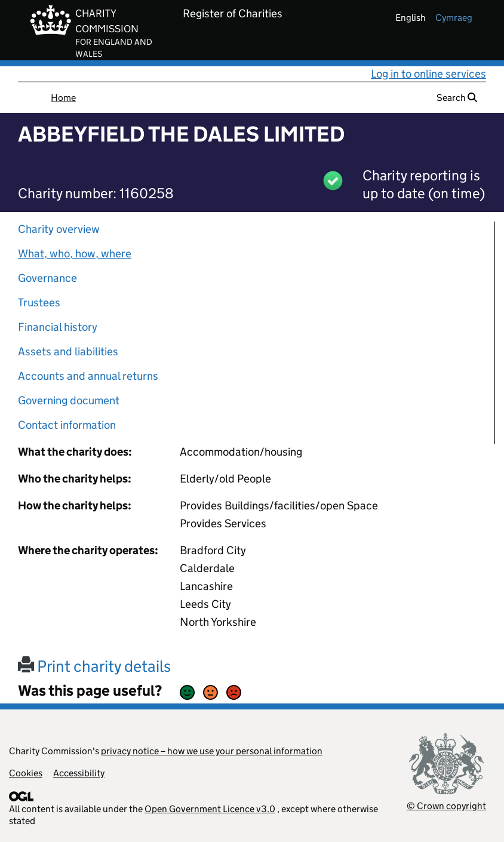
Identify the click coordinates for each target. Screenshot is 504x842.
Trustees (39, 302)
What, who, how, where (75, 253)
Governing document (69, 400)
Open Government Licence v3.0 (210, 809)
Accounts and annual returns (88, 376)
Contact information (67, 425)
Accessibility (79, 773)
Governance (47, 278)
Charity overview (59, 229)
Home (63, 98)
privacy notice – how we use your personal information (212, 751)
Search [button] (457, 98)
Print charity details (94, 666)
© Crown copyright (446, 806)
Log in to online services (428, 74)
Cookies (26, 773)
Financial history (58, 327)
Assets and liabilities (68, 351)
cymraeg (454, 18)
